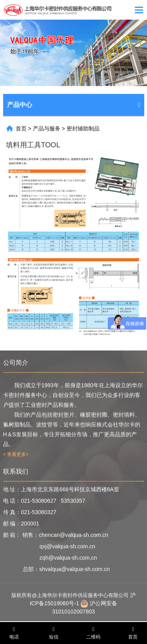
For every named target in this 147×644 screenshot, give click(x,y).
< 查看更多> (16, 456)
